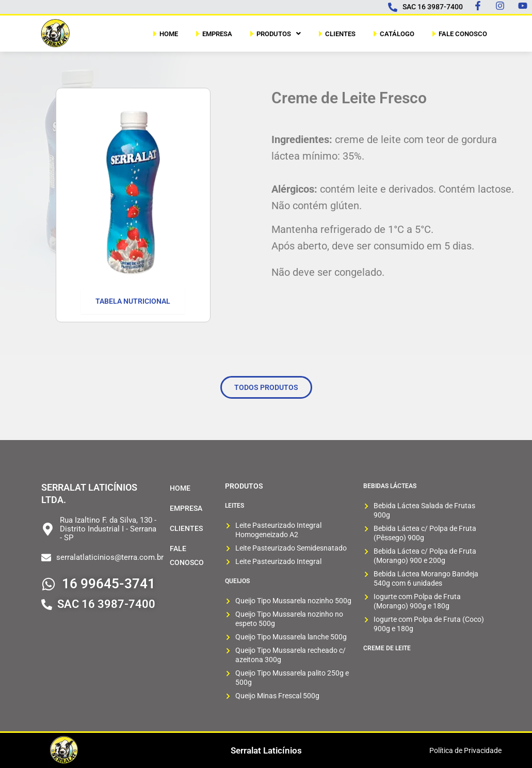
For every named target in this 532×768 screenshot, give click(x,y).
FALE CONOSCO (458, 34)
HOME (164, 34)
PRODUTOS (274, 34)
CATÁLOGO (393, 34)
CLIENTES (336, 34)
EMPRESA (213, 34)
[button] (274, 34)
